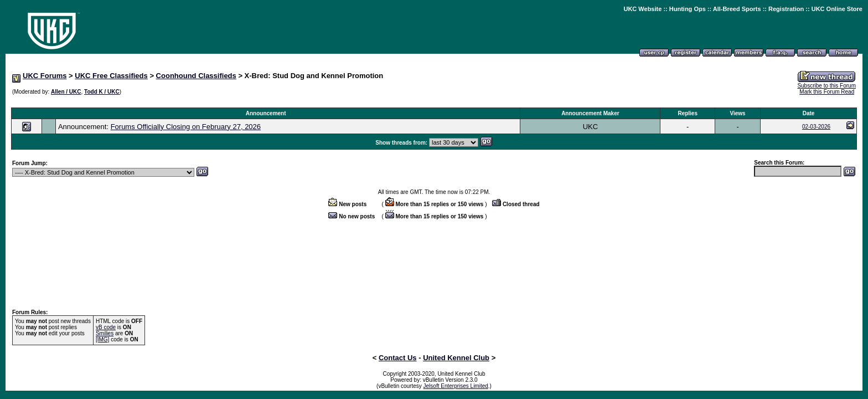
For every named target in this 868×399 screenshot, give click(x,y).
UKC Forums (45, 76)
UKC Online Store (837, 9)
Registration (786, 9)
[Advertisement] (434, 102)
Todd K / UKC (102, 92)
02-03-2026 (816, 127)
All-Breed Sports (737, 9)
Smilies (105, 333)
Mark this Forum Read (827, 92)
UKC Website (642, 9)
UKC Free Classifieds (111, 76)
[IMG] (102, 339)
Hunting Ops (688, 9)
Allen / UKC (66, 92)
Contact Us (398, 358)
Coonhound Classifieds (196, 76)
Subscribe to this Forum (826, 86)
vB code (106, 327)
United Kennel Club (456, 358)
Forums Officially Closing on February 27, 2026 (186, 127)
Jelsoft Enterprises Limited (456, 386)
